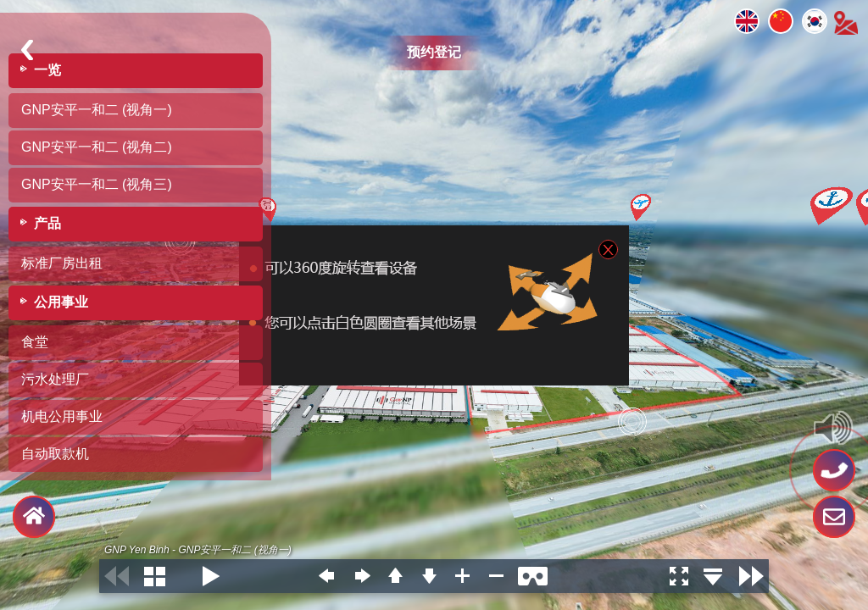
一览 (47, 70)
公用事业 (61, 302)
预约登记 (434, 52)
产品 (47, 223)
